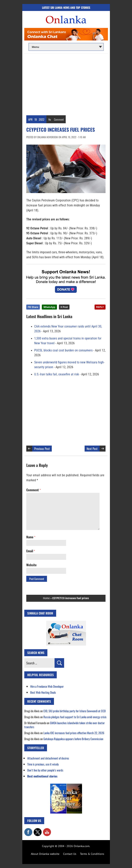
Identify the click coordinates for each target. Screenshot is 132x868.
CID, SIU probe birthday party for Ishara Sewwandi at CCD (75, 711)
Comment (59, 119)
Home (46, 598)
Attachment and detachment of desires (48, 758)
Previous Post (42, 449)
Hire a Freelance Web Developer (47, 686)
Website (31, 565)
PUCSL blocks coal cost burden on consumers (63, 350)
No (50, 119)
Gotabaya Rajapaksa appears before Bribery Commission (73, 739)
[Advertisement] (66, 83)
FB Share (33, 307)
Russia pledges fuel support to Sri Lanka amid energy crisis (75, 717)
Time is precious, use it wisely (43, 764)
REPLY (100, 307)
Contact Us (70, 854)
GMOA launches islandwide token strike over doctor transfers (65, 725)
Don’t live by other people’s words (45, 770)
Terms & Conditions (92, 854)
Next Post (92, 449)
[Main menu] (66, 47)
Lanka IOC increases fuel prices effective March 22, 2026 (74, 733)
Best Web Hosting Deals (43, 692)
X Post (64, 307)
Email (31, 551)
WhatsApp (49, 307)
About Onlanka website (45, 854)
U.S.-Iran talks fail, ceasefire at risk (57, 374)
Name (31, 537)
